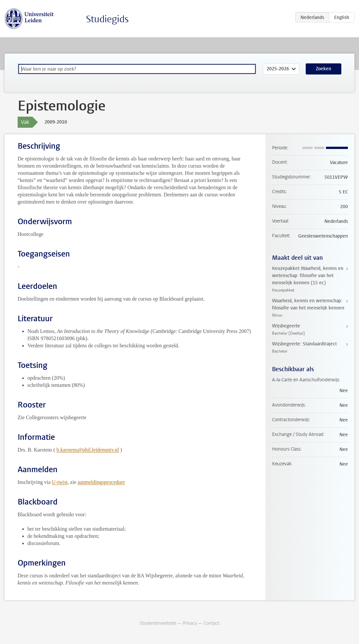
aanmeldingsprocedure (101, 482)
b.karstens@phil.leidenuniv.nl (88, 450)
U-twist (60, 482)
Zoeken (324, 69)
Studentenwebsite (158, 623)
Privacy (190, 623)
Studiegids (107, 19)
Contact (212, 623)
